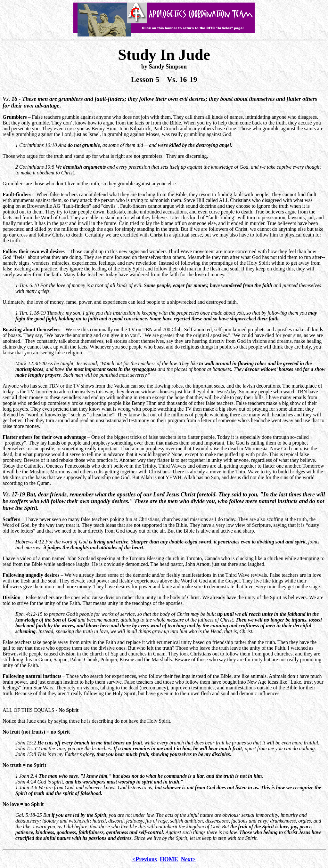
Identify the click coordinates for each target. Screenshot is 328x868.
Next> (188, 859)
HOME (169, 859)
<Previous (145, 859)
